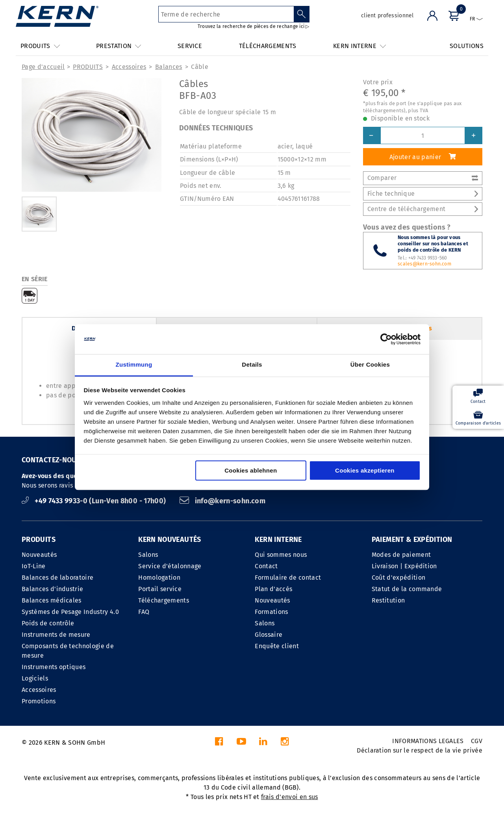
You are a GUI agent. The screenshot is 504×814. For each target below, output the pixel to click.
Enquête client (277, 646)
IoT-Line (34, 566)
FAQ (144, 612)
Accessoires (129, 67)
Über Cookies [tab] (370, 365)
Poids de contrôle (48, 623)
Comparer (423, 178)
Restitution (388, 600)
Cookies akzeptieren (365, 471)
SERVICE (190, 46)
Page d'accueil (43, 67)
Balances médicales (52, 600)
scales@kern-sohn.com (424, 264)
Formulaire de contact (288, 578)
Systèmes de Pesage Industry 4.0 (70, 612)
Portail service (160, 589)
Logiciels (35, 678)
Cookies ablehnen (251, 471)
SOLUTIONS (467, 46)
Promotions (39, 701)
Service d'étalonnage (170, 566)
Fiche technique (423, 194)
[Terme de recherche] (226, 14)
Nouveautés (39, 555)
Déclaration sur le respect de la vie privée (420, 750)
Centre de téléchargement (423, 209)
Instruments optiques (54, 667)
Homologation (159, 578)
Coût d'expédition (398, 578)
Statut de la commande (407, 589)
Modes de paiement (401, 555)
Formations (271, 612)
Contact (266, 566)
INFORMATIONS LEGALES (428, 741)
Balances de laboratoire (57, 578)
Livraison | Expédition (404, 566)
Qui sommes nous (281, 555)
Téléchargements (164, 600)
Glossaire (269, 635)
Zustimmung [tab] (134, 365)
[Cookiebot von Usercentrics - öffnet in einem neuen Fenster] (386, 339)
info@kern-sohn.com (222, 501)
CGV (477, 741)
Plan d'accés (273, 589)
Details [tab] (252, 365)
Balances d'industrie (52, 589)
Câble (200, 67)
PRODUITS (88, 67)
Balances (169, 67)
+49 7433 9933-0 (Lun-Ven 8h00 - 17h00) (95, 501)
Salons (148, 555)
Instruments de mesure (56, 635)
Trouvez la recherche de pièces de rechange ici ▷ (254, 26)
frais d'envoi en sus (289, 797)
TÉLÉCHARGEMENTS (268, 46)
